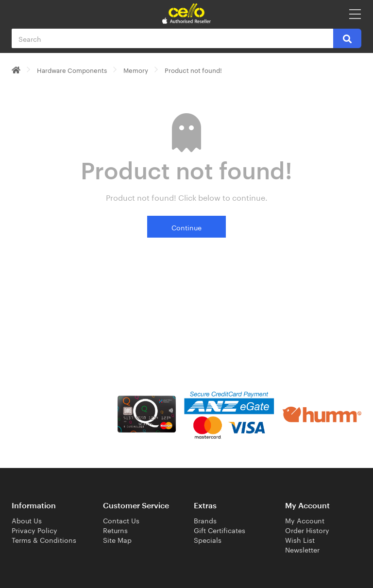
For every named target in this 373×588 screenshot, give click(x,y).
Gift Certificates (220, 530)
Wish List (300, 539)
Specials (208, 539)
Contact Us (121, 520)
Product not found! (193, 69)
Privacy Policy (34, 530)
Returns (115, 530)
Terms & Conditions (44, 539)
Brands (205, 520)
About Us (27, 520)
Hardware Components (72, 69)
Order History (307, 530)
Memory (136, 69)
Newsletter (302, 549)
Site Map (117, 539)
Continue (186, 227)
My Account (305, 520)
